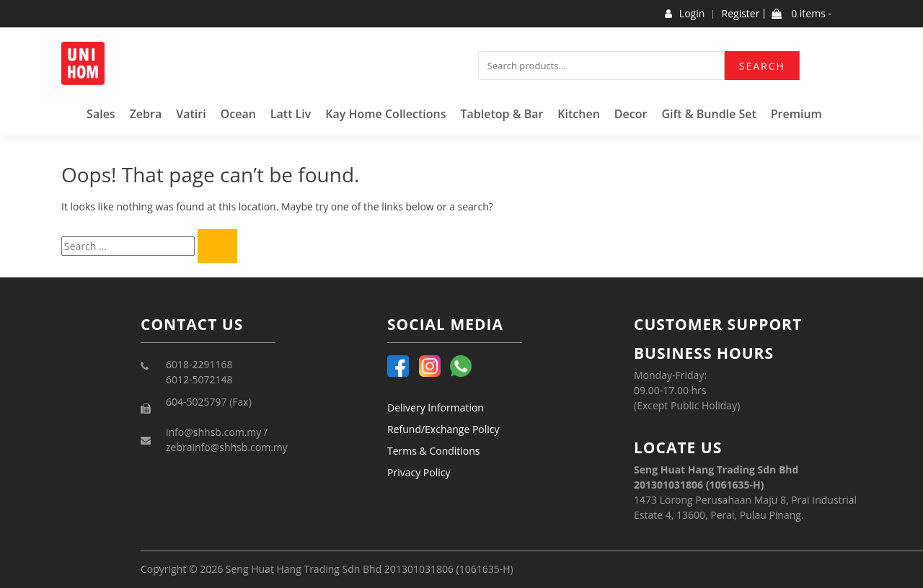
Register (741, 14)
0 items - (801, 14)
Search (762, 66)
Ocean (238, 114)
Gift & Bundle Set (708, 114)
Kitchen (579, 114)
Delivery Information (436, 407)
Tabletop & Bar (502, 114)
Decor (631, 114)
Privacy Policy (419, 472)
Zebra (146, 114)
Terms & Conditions (434, 451)
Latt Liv (291, 114)
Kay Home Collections (385, 114)
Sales (101, 114)
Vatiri (191, 114)
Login (685, 14)
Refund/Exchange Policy (443, 429)
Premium (796, 114)
